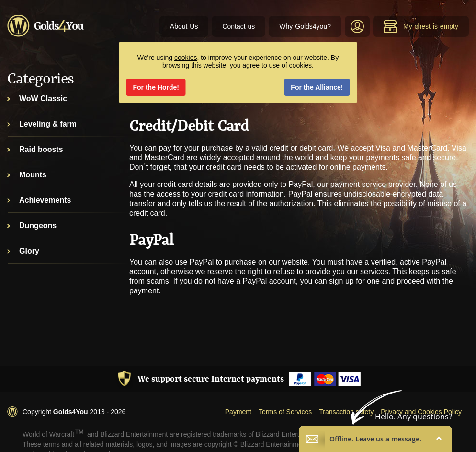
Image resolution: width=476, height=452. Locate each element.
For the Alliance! (317, 87)
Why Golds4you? (305, 26)
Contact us (238, 26)
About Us (184, 26)
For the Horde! (156, 87)
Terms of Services (285, 412)
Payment (238, 412)
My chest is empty (421, 26)
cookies (186, 58)
